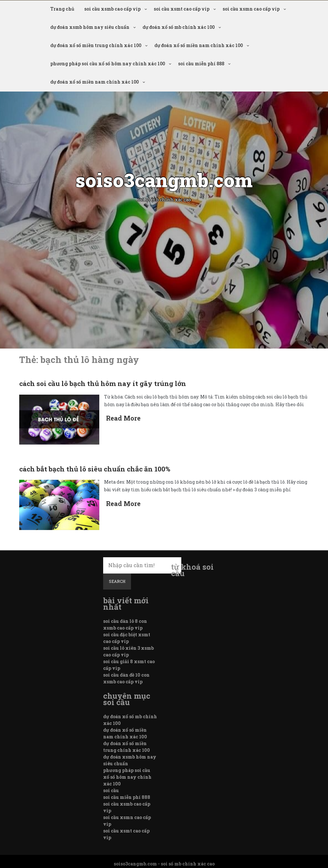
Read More (123, 418)
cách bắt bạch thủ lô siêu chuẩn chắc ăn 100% (95, 469)
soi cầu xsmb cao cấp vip (112, 9)
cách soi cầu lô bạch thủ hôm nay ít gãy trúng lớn (103, 383)
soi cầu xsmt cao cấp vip (182, 9)
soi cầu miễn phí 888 (201, 64)
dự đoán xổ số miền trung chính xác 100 (96, 45)
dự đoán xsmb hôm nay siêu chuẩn (90, 27)
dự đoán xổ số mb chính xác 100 (179, 27)
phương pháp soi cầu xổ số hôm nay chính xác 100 (108, 64)
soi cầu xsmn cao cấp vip (251, 9)
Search (117, 581)
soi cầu (111, 790)
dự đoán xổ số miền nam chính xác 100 (199, 45)
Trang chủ (62, 9)
